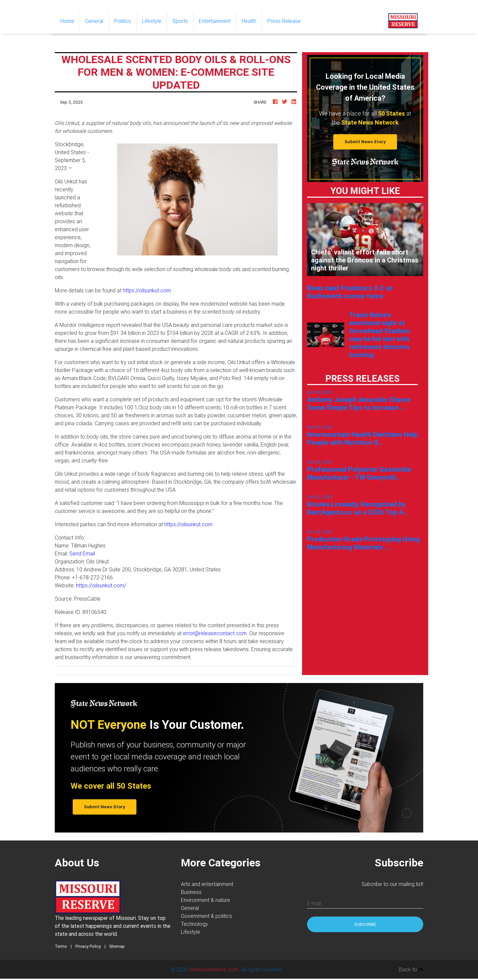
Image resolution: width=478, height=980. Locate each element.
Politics (123, 21)
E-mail (314, 903)
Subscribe (365, 924)
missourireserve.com (214, 969)
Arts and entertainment (207, 884)
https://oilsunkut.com (147, 290)
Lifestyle (152, 21)
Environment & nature (205, 900)
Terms (61, 946)
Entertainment (215, 21)
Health (249, 21)
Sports (180, 21)
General (94, 21)
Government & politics (206, 916)
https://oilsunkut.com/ (101, 585)
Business (191, 892)
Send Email (82, 553)
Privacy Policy (88, 946)
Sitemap (117, 946)
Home (70, 20)
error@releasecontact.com (215, 633)
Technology (195, 924)
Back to (411, 969)
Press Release (284, 21)
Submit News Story (365, 142)
